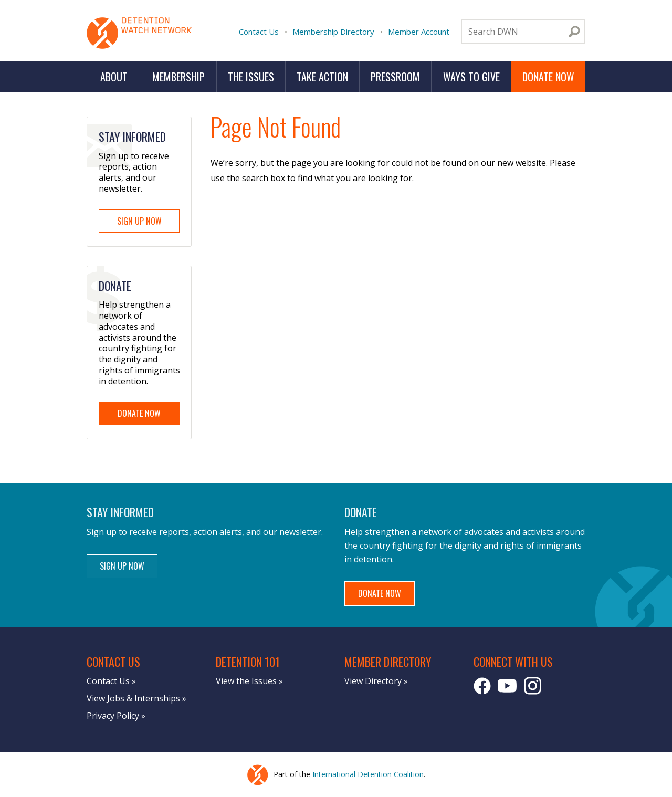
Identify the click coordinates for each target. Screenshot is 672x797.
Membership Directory (333, 32)
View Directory (373, 681)
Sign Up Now (139, 221)
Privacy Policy (113, 716)
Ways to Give (471, 77)
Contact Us (259, 32)
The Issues (251, 77)
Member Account (419, 32)
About (114, 77)
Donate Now (548, 77)
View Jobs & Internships (133, 698)
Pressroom (395, 77)
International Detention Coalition (368, 774)
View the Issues (246, 681)
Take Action (322, 77)
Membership (178, 77)
